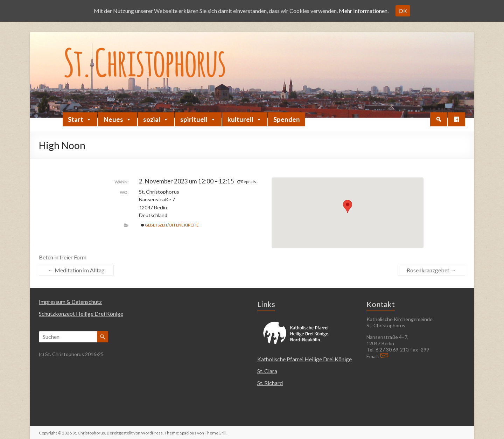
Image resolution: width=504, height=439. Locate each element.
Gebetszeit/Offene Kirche (170, 225)
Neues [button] (118, 119)
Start (80, 119)
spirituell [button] (198, 119)
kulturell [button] (245, 119)
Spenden (287, 119)
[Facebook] (457, 119)
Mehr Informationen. (364, 11)
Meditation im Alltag (76, 270)
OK (403, 11)
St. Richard (270, 383)
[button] (439, 119)
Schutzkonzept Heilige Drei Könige (81, 313)
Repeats (247, 182)
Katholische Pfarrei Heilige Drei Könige (304, 359)
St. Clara (267, 371)
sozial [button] (156, 119)
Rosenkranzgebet (431, 270)
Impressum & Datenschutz (70, 302)
